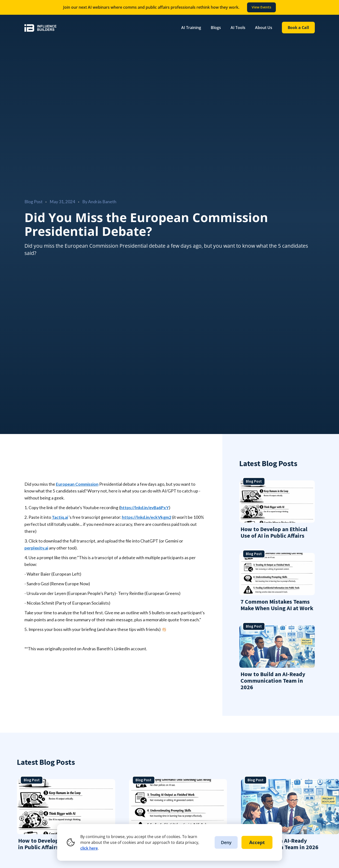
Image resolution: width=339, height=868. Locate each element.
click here (89, 848)
